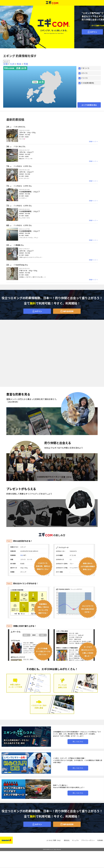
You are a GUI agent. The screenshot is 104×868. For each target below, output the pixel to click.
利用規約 (100, 842)
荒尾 (26, 64)
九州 (12, 64)
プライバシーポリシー (88, 842)
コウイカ (83, 73)
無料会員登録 (67, 313)
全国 (5, 64)
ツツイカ (83, 78)
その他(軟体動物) (86, 83)
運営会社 (67, 842)
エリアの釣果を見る (89, 105)
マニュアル (75, 842)
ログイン (92, 32)
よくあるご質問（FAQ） (54, 842)
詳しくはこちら (78, 744)
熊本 (19, 64)
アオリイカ (84, 68)
